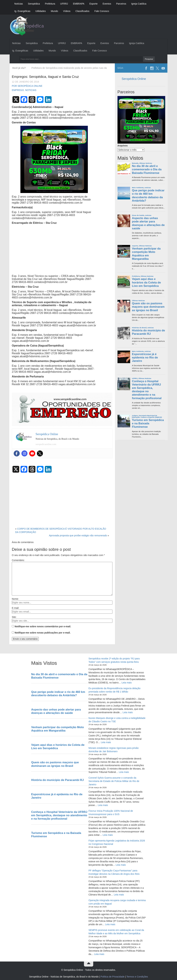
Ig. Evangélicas (22, 11)
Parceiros (121, 4)
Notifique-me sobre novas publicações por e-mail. (43, 633)
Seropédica (34, 4)
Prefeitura (50, 4)
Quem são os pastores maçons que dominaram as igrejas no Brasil (148, 307)
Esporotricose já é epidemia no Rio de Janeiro (145, 358)
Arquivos (123, 146)
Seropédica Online (134, 79)
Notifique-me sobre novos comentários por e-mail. (43, 626)
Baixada (135, 163)
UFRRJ (64, 4)
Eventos (107, 4)
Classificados (82, 11)
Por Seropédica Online (27, 86)
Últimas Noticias (146, 163)
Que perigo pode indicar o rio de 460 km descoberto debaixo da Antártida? (148, 195)
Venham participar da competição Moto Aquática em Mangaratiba (146, 254)
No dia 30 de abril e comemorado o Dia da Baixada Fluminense (147, 169)
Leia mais (127, 683)
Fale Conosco (102, 11)
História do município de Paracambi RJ (149, 332)
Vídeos (67, 11)
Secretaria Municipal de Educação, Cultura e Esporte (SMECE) (147, 416)
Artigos (135, 416)
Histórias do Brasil (139, 328)
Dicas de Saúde (138, 215)
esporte (135, 246)
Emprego (18, 90)
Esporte (93, 4)
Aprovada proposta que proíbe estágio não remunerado (78, 535)
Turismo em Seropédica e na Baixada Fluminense (148, 423)
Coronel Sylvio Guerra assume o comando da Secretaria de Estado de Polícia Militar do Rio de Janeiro (114, 781)
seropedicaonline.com (46, 444)
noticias (31, 90)
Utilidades (41, 11)
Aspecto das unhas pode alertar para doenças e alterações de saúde (148, 223)
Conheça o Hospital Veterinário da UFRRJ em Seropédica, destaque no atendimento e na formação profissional (147, 390)
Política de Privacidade (112, 977)
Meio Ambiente (138, 188)
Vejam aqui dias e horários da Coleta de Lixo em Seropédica (146, 282)
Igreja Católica (139, 4)
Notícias (19, 4)
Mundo (54, 11)
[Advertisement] (54, 250)
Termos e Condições (137, 977)
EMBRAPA (79, 4)
